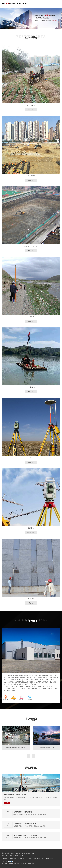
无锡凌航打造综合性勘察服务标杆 (23, 812)
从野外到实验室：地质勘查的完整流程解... (25, 835)
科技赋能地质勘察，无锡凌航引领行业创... (16, 795)
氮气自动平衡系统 (14, 864)
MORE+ (7, 803)
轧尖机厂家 (31, 864)
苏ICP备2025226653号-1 (49, 859)
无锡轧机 (23, 864)
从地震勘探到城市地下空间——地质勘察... (25, 824)
